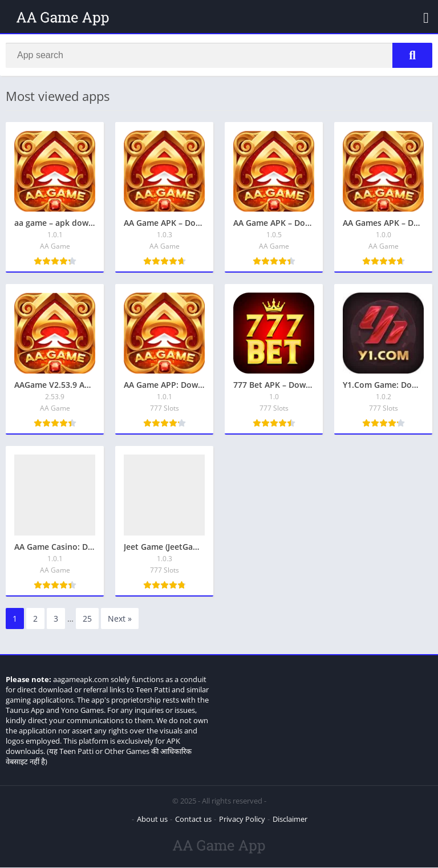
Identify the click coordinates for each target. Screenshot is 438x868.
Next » (120, 619)
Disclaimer (290, 820)
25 (87, 619)
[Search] (219, 55)
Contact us (193, 820)
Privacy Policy (242, 820)
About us (152, 820)
